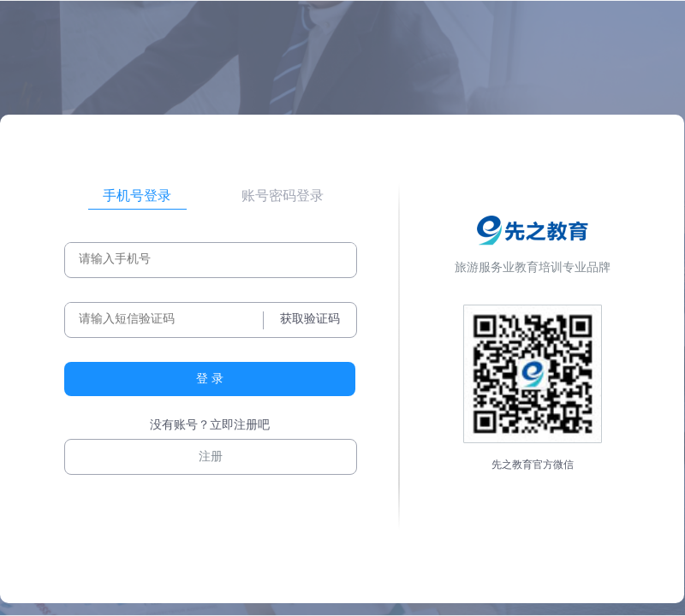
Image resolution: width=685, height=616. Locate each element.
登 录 (210, 379)
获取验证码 (310, 319)
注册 (211, 456)
